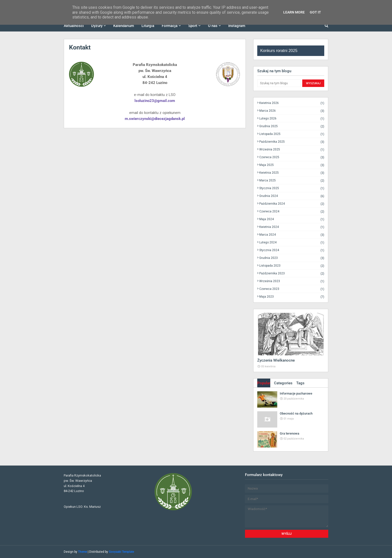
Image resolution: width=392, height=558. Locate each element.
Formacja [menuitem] (170, 26)
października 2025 (292, 142)
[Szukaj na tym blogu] (279, 83)
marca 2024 (292, 235)
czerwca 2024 (292, 212)
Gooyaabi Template (121, 552)
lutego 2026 (292, 119)
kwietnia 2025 (292, 173)
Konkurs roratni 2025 (279, 51)
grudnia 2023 (292, 258)
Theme (82, 552)
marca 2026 (292, 111)
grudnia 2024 (292, 196)
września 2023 (292, 281)
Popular (264, 383)
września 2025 (292, 150)
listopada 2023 (292, 266)
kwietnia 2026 (292, 103)
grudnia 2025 (292, 126)
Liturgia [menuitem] (148, 26)
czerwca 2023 (292, 289)
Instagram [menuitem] (237, 26)
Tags (300, 383)
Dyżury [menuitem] (97, 26)
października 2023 (292, 274)
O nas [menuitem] (213, 26)
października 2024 (292, 204)
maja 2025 (292, 165)
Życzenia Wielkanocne (276, 360)
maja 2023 (292, 297)
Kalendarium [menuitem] (124, 26)
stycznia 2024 (292, 250)
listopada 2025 (292, 134)
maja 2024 (292, 219)
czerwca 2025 (292, 157)
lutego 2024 (292, 243)
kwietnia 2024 (292, 227)
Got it (315, 12)
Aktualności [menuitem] (74, 26)
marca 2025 (292, 181)
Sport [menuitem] (193, 26)
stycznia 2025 (292, 188)
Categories (283, 383)
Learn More (294, 12)
